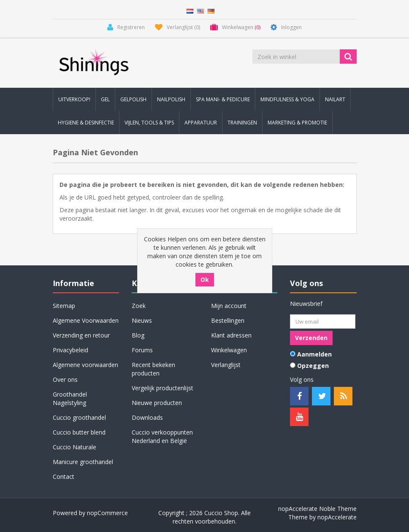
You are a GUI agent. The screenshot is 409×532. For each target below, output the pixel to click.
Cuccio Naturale (74, 447)
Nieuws (142, 320)
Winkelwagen (229, 350)
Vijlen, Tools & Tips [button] (149, 123)
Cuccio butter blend (79, 432)
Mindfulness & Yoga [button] (287, 99)
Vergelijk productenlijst (163, 388)
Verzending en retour (81, 335)
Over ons (65, 379)
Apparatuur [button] (201, 123)
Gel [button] (105, 99)
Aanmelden (314, 354)
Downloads (147, 417)
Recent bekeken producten (153, 369)
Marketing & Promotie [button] (297, 123)
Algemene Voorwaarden (86, 320)
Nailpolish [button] (171, 99)
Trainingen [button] (242, 123)
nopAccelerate (337, 517)
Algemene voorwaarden (85, 365)
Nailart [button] (335, 99)
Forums (142, 350)
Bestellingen (228, 320)
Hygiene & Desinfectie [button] (86, 123)
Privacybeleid (70, 350)
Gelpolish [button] (133, 99)
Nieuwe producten (157, 403)
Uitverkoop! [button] (74, 99)
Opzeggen (313, 366)
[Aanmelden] (323, 321)
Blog (138, 335)
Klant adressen (231, 335)
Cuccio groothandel (79, 417)
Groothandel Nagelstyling (70, 398)
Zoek (139, 306)
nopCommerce (107, 513)
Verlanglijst (226, 365)
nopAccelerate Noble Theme (317, 509)
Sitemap (64, 306)
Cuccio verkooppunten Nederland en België (162, 436)
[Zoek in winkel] (297, 57)
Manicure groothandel (83, 462)
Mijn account (229, 306)
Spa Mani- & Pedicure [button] (223, 99)
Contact (64, 477)
